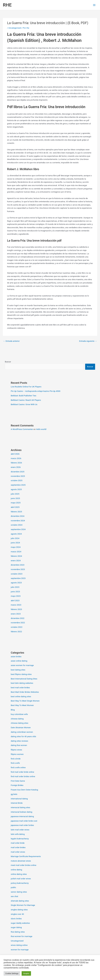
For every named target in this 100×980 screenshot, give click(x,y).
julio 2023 (15, 587)
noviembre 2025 (18, 476)
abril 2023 (15, 600)
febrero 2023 (16, 609)
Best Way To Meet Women (22, 705)
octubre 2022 (17, 627)
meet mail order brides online (24, 865)
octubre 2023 (17, 574)
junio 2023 (15, 592)
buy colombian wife (19, 714)
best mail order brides (20, 687)
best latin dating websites (22, 683)
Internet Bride (17, 803)
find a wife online (18, 767)
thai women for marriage (22, 936)
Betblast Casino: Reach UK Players (26, 400)
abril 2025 (15, 507)
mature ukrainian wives (21, 861)
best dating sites (18, 670)
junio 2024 (15, 543)
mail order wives (18, 852)
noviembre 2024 (18, 521)
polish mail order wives (21, 879)
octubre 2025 (17, 480)
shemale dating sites (20, 901)
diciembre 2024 (18, 516)
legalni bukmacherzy (20, 839)
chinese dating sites (20, 723)
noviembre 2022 (18, 623)
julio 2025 (15, 494)
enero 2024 (16, 560)
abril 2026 (15, 454)
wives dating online (19, 945)
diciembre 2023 (18, 565)
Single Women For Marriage (23, 905)
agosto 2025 (16, 489)
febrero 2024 (16, 556)
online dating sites (19, 874)
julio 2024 (15, 538)
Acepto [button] (26, 973)
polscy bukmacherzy (20, 883)
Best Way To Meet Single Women (25, 701)
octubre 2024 (17, 525)
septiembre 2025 (18, 485)
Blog (13, 710)
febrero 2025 (16, 512)
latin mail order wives (20, 830)
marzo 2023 (16, 605)
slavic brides (16, 919)
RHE (7, 5)
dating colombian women (22, 732)
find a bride (16, 759)
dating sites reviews (19, 741)
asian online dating (19, 661)
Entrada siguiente (88, 341)
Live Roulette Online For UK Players (26, 387)
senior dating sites (19, 892)
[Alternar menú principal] (94, 5)
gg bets (14, 794)
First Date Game (18, 781)
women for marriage (20, 950)
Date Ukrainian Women (21, 727)
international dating (19, 799)
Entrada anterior (11, 341)
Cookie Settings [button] (12, 973)
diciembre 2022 (18, 618)
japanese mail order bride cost (24, 821)
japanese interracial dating (22, 816)
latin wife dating (18, 834)
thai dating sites (18, 932)
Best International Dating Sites (24, 679)
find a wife (15, 763)
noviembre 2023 (18, 569)
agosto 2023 (16, 583)
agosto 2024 (16, 534)
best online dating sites (21, 696)
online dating (16, 870)
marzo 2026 (16, 458)
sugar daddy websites (20, 923)
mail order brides (18, 847)
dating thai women (19, 745)
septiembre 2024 (18, 529)
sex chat (14, 896)
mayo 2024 (16, 547)
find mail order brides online (23, 776)
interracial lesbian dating (22, 812)
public (13, 887)
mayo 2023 (16, 596)
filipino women (17, 754)
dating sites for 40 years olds (23, 736)
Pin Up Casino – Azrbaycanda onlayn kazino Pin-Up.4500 (36, 391)
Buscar (8, 362)
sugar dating (16, 927)
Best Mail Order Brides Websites (25, 692)
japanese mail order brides (22, 825)
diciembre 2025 (18, 472)
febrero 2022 (16, 631)
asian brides (16, 656)
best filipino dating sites (21, 674)
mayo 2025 (16, 503)
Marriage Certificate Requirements (26, 856)
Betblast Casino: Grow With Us (24, 404)
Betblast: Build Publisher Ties (24, 396)
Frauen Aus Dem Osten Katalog (24, 790)
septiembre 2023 (18, 578)
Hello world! (41, 429)
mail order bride (18, 843)
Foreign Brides (17, 785)
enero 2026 (16, 467)
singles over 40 (17, 914)
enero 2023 (16, 614)
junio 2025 (15, 498)
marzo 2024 (16, 552)
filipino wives (16, 750)
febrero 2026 (16, 463)
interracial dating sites (20, 807)
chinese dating (17, 719)
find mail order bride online (22, 772)
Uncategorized (15, 28)
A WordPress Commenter (22, 429)
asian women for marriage (22, 665)
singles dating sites (19, 910)
